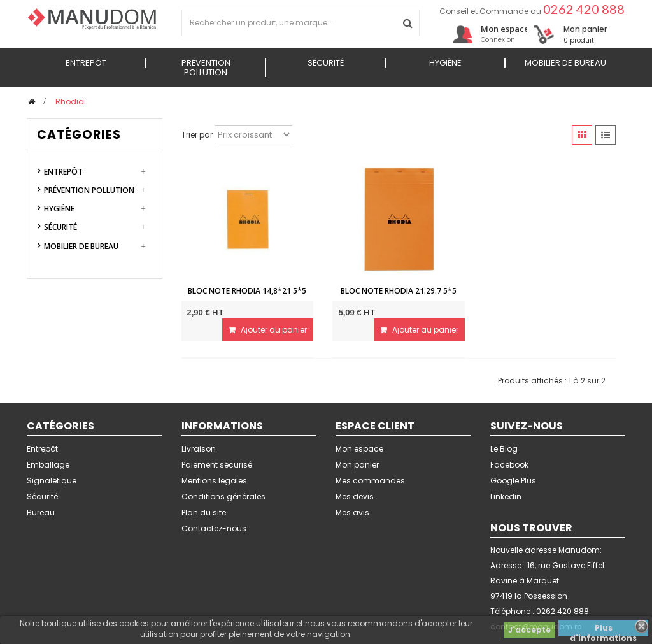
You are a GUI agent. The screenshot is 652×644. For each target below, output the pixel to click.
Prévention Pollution (89, 190)
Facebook (509, 465)
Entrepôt (63, 172)
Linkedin (506, 497)
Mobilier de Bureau (81, 246)
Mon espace (359, 449)
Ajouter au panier (268, 330)
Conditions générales (223, 497)
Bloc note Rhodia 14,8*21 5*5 (247, 291)
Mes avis (352, 512)
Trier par (197, 135)
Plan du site (204, 512)
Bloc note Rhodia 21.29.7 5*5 (399, 291)
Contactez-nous (214, 528)
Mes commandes (370, 481)
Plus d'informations (603, 629)
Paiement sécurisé (217, 465)
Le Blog (504, 449)
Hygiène (59, 209)
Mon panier (357, 465)
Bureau (41, 512)
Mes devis (355, 497)
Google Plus (513, 481)
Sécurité (60, 227)
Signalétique (52, 481)
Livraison (199, 449)
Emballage (48, 465)
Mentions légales (214, 481)
